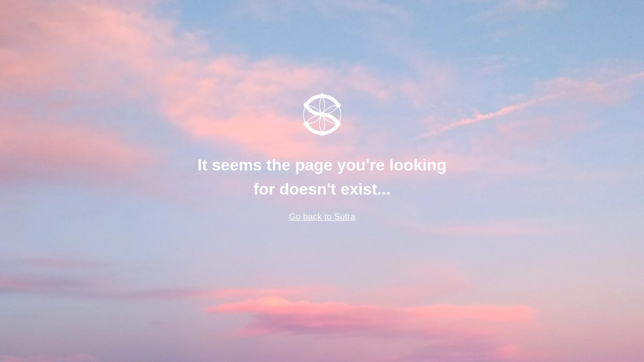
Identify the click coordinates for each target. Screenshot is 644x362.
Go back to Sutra (322, 217)
